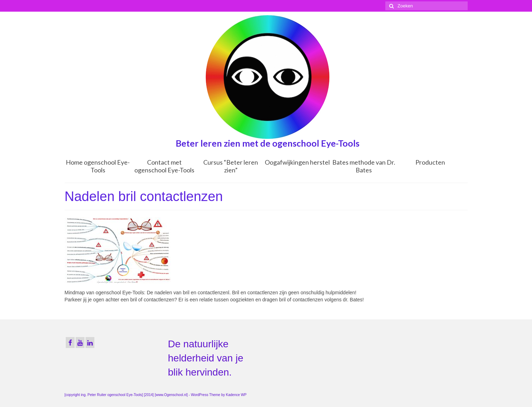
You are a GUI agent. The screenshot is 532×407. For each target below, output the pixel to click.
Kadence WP (236, 395)
